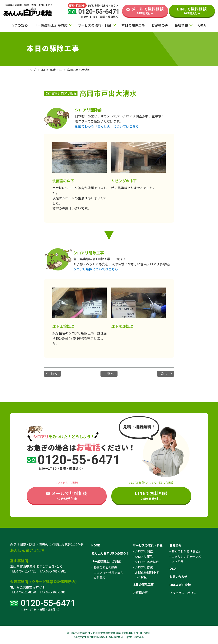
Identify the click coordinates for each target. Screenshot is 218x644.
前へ (54, 374)
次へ (164, 374)
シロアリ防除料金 (147, 562)
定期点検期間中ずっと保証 (147, 575)
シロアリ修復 (144, 567)
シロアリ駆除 (144, 556)
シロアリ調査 (144, 551)
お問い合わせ (178, 577)
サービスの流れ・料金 (95, 25)
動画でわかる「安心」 (186, 551)
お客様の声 (160, 25)
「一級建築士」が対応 (51, 25)
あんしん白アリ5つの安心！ (110, 553)
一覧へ (109, 374)
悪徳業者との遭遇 (105, 567)
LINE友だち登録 (180, 585)
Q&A (202, 25)
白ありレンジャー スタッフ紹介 (187, 559)
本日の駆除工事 (133, 25)
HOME (96, 545)
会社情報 (181, 25)
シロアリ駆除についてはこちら (96, 269)
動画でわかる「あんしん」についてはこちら (107, 126)
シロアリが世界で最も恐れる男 (108, 575)
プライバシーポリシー (184, 593)
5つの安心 (20, 25)
